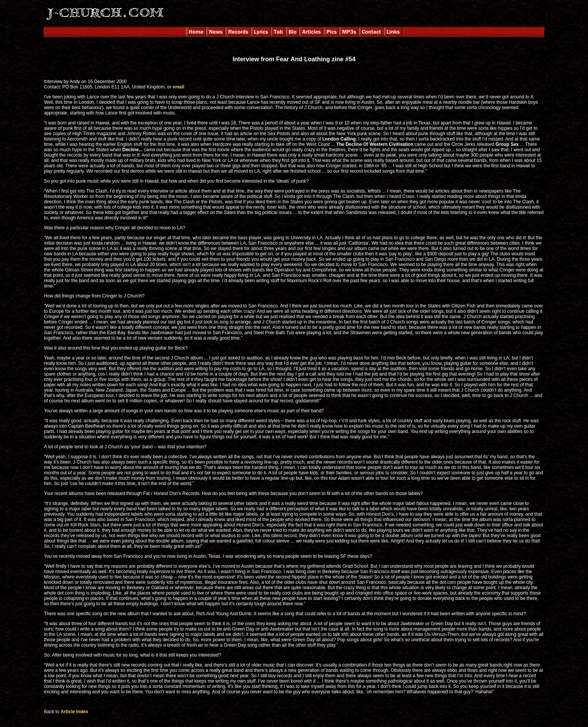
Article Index (74, 712)
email (178, 87)
